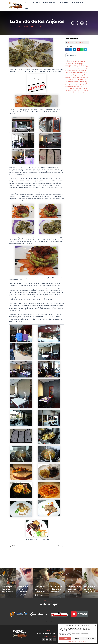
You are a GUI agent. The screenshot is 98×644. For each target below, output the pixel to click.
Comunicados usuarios (75, 586)
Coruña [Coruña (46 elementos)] (76, 70)
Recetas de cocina (90, 586)
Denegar (78, 638)
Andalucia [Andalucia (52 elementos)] (69, 60)
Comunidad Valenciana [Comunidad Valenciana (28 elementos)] (73, 69)
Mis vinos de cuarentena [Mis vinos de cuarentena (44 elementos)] (79, 81)
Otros (86, 4)
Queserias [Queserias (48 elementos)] (79, 85)
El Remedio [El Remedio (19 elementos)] (80, 74)
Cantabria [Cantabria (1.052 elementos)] (77, 63)
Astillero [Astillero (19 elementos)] (83, 60)
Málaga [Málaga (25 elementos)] (74, 83)
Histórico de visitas (76, 4)
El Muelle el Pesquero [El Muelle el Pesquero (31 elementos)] (80, 72)
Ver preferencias (90, 638)
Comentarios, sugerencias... (22, 593)
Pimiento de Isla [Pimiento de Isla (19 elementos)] (70, 85)
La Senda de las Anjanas (75, 40)
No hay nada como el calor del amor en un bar (8, 591)
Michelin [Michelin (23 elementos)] (69, 81)
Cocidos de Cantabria (57, 586)
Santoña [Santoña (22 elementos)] (79, 87)
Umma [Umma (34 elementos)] (71, 90)
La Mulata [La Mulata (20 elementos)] (71, 78)
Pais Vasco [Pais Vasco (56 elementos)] (82, 83)
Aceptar (65, 638)
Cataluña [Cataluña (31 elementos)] (85, 65)
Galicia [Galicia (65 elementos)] (75, 76)
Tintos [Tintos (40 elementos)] (79, 88)
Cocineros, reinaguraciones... (39, 593)
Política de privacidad (82, 641)
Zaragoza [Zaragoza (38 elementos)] (84, 90)
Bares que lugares (7, 586)
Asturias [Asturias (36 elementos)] (69, 61)
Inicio (27, 4)
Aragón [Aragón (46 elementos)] (76, 60)
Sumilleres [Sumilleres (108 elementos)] (72, 88)
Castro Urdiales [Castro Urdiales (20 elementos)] (76, 65)
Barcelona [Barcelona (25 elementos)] (82, 61)
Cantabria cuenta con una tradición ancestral (90, 591)
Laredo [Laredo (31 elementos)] (78, 78)
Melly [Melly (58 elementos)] (85, 79)
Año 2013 (39, 25)
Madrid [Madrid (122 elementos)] (79, 79)
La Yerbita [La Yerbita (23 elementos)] (71, 79)
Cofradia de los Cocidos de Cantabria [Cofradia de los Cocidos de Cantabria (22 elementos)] (76, 67)
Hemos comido (36, 4)
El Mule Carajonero (49, 599)
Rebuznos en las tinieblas (24, 587)
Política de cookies (72, 641)
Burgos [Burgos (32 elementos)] (68, 63)
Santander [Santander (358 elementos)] (71, 87)
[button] (95, 625)
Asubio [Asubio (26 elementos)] (75, 61)
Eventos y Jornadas (63, 4)
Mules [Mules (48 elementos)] (68, 83)
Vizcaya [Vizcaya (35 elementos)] (77, 90)
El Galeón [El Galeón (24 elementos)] (82, 71)
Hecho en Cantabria (48, 4)
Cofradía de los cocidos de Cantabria (57, 591)
